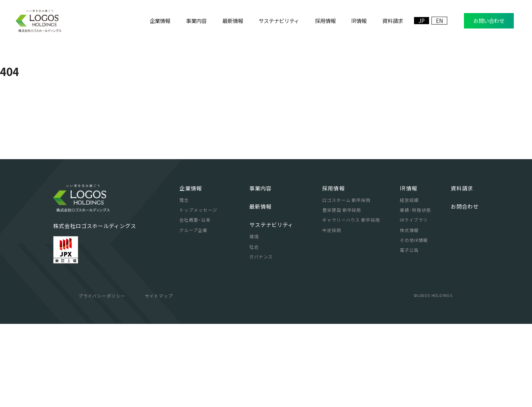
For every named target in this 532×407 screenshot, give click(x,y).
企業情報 (190, 271)
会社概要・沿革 (195, 303)
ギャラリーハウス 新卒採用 (351, 303)
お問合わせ (465, 289)
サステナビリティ (272, 308)
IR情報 (408, 271)
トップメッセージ (198, 293)
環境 (254, 320)
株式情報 (409, 313)
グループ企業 (193, 313)
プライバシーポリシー (102, 379)
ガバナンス (261, 340)
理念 (184, 283)
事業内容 (260, 271)
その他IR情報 (414, 323)
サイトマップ (159, 379)
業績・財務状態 (415, 293)
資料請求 (462, 271)
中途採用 (332, 313)
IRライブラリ (414, 303)
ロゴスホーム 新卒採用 (346, 283)
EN (439, 21)
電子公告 (409, 333)
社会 (254, 330)
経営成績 (409, 283)
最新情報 (260, 289)
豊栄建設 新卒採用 (342, 293)
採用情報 (333, 271)
